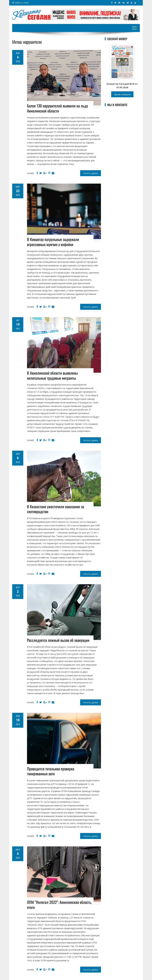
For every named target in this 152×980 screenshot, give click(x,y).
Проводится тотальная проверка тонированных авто (51, 771)
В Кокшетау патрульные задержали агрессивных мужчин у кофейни (53, 242)
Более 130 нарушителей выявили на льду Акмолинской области (57, 108)
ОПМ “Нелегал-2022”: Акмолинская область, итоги (59, 905)
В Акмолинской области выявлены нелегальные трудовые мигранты (52, 375)
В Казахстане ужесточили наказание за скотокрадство (56, 509)
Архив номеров (122, 94)
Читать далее (91, 173)
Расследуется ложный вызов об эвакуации (58, 640)
